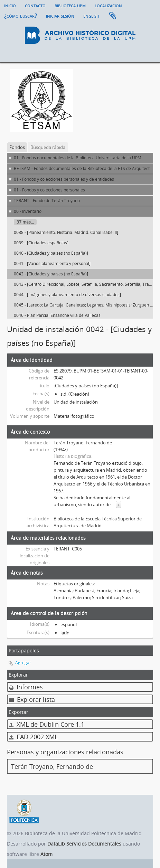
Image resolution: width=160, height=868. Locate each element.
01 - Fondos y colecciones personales (49, 190)
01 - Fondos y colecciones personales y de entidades (64, 179)
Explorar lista (32, 699)
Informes (26, 687)
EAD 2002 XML (33, 737)
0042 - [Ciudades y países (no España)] (51, 274)
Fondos (17, 147)
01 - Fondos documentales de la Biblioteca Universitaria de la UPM (78, 158)
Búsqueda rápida (48, 147)
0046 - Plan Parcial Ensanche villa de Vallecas (57, 315)
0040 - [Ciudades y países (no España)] (51, 253)
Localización (108, 5)
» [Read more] (119, 504)
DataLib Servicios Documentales (84, 844)
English (91, 16)
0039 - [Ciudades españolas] (41, 243)
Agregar (23, 663)
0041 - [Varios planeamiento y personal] (52, 263)
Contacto (35, 5)
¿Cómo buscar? (21, 16)
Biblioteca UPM (70, 5)
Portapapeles (113, 16)
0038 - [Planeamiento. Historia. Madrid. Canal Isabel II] (66, 232)
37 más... (25, 222)
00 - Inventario (28, 211)
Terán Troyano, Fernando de (83, 443)
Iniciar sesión (60, 16)
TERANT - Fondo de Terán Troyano (47, 201)
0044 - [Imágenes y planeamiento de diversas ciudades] (67, 295)
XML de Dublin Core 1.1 (47, 724)
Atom (46, 854)
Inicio (10, 5)
